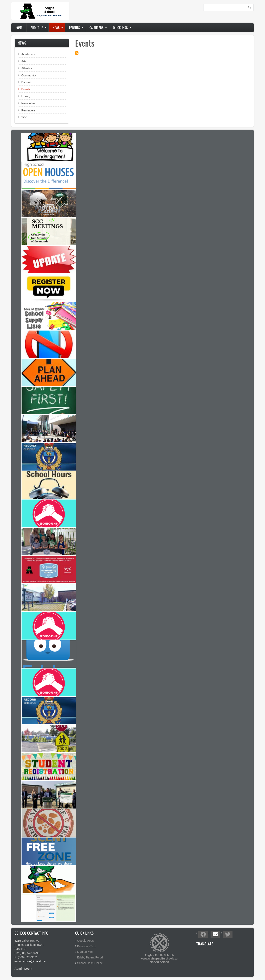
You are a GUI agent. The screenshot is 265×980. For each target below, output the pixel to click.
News (56, 28)
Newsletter (28, 103)
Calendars (96, 28)
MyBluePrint (85, 952)
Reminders (28, 110)
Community (29, 75)
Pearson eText (87, 946)
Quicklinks (120, 28)
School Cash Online (90, 963)
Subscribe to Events (77, 53)
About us (37, 28)
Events (26, 89)
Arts (24, 61)
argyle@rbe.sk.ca (34, 961)
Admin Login (23, 969)
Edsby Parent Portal (90, 957)
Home (19, 28)
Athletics (27, 68)
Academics (28, 54)
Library (26, 96)
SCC (24, 117)
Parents (75, 28)
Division (26, 82)
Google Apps (86, 941)
